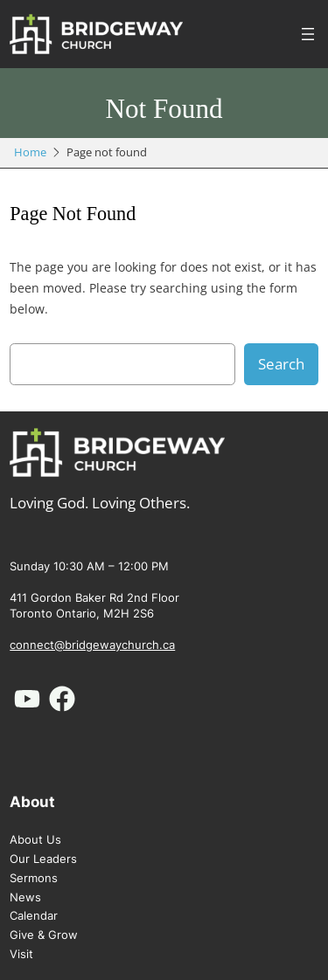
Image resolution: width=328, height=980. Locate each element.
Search (281, 364)
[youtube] (27, 699)
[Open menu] (308, 34)
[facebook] (62, 699)
